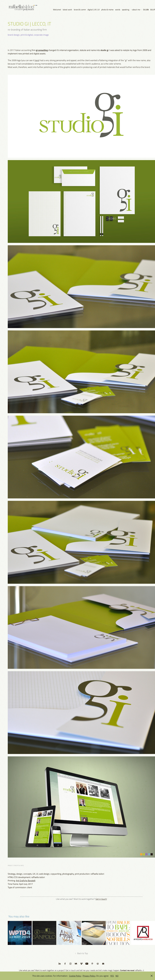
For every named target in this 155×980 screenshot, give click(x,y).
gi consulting (42, 50)
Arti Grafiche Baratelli (26, 881)
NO (117, 976)
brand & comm (80, 10)
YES (112, 976)
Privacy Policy (89, 976)
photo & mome (107, 10)
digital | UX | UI (94, 10)
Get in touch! (101, 899)
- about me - (136, 10)
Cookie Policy (75, 976)
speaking (126, 10)
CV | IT (153, 10)
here (37, 60)
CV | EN (146, 10)
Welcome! (57, 10)
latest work (67, 10)
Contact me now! (127, 970)
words (118, 10)
